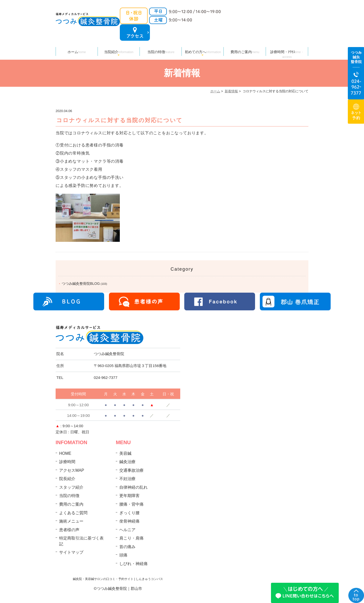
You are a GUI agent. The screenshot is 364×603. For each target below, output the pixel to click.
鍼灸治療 (127, 462)
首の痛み (127, 547)
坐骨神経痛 (129, 521)
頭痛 (123, 555)
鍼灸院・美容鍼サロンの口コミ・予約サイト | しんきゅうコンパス (118, 579)
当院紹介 (119, 52)
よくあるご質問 (73, 513)
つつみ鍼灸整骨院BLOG (81, 284)
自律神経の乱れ (133, 487)
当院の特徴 (161, 52)
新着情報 (231, 91)
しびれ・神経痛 (133, 564)
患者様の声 (69, 530)
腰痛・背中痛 (131, 504)
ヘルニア (127, 530)
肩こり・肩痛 (131, 538)
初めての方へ (203, 52)
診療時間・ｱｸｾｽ (287, 53)
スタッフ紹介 (71, 487)
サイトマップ (71, 552)
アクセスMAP (72, 470)
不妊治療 (127, 479)
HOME (65, 453)
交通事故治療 (131, 470)
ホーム (77, 52)
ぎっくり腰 (129, 513)
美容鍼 (125, 453)
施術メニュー (71, 521)
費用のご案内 (245, 52)
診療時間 (67, 462)
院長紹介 (67, 479)
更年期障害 (129, 496)
